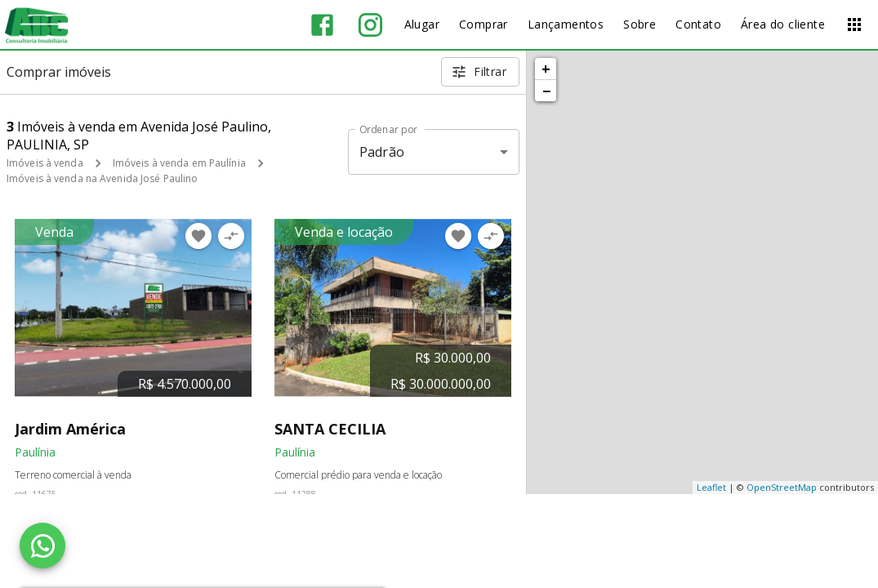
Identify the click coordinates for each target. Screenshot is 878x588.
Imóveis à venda (45, 163)
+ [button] (546, 69)
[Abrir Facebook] (322, 25)
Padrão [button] (382, 152)
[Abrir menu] (854, 24)
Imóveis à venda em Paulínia (179, 163)
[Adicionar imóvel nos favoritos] (198, 236)
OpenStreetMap (782, 487)
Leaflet (711, 487)
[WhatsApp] (42, 546)
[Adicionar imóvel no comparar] (231, 236)
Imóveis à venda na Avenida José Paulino (102, 178)
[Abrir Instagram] (370, 25)
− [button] (546, 91)
